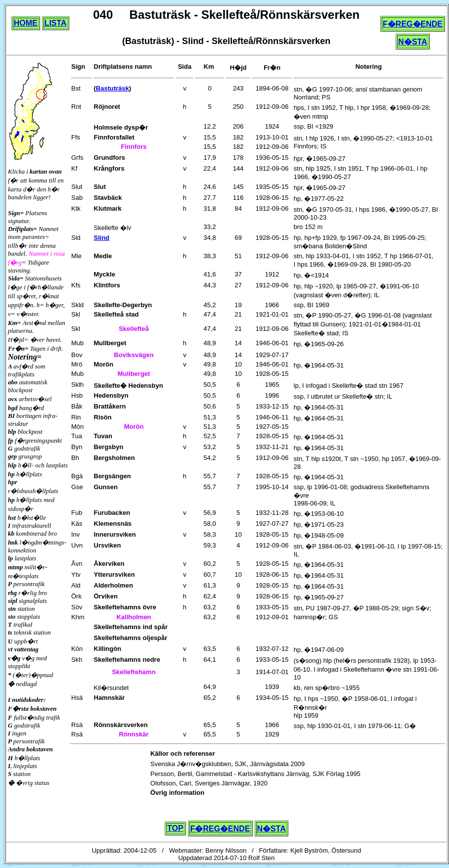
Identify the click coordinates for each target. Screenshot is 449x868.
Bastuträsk (112, 88)
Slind (102, 238)
